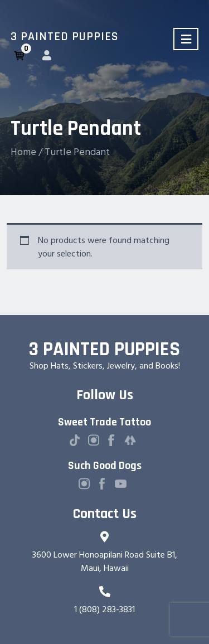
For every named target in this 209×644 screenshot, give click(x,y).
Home (23, 152)
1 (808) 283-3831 (104, 609)
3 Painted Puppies (65, 37)
